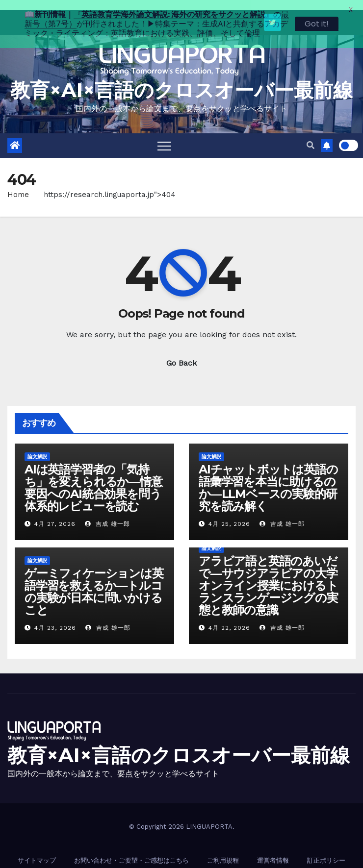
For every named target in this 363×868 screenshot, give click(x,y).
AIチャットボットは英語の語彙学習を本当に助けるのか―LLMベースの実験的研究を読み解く (268, 478)
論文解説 (37, 447)
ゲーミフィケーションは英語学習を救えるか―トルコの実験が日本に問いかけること (94, 582)
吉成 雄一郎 (107, 514)
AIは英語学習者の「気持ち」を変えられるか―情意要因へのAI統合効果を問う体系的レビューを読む (93, 478)
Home (18, 185)
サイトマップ (37, 851)
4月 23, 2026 (55, 618)
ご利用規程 (223, 851)
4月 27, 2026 (55, 514)
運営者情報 (273, 851)
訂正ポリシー (326, 851)
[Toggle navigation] (164, 136)
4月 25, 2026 (229, 514)
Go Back (181, 353)
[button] (311, 136)
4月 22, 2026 (229, 618)
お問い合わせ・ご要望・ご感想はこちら (131, 851)
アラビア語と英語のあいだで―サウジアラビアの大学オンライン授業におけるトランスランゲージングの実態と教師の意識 (268, 576)
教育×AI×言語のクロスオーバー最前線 (181, 80)
